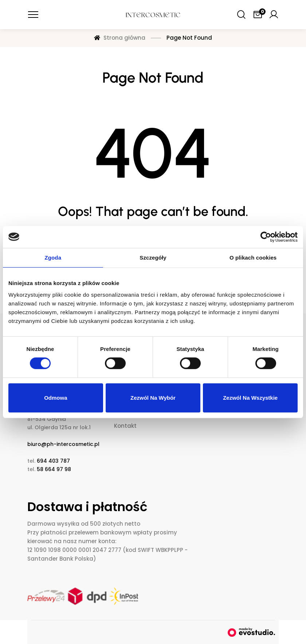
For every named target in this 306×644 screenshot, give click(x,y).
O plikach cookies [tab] (253, 257)
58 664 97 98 (54, 469)
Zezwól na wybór (153, 398)
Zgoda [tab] (53, 257)
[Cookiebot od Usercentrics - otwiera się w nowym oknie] (266, 237)
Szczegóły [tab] (153, 257)
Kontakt (125, 426)
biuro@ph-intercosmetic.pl (63, 444)
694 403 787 (53, 461)
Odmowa (56, 398)
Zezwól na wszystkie (250, 398)
